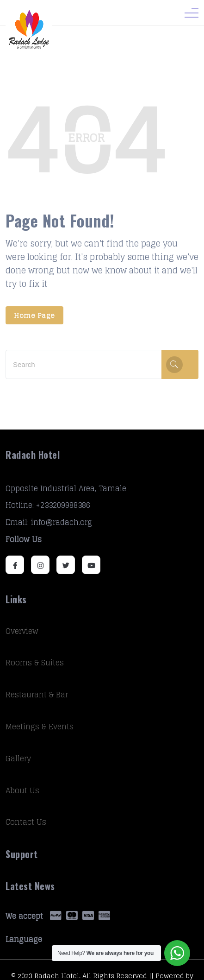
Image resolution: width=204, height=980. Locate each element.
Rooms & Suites (35, 663)
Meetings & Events (40, 727)
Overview (22, 631)
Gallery (18, 759)
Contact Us (26, 822)
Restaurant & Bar (37, 695)
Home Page (34, 315)
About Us (22, 790)
